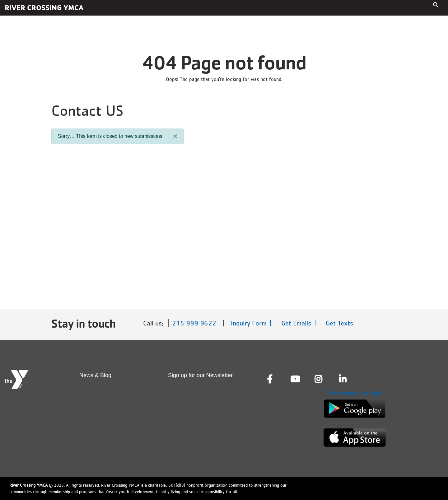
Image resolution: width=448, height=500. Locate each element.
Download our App (355, 393)
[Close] (175, 136)
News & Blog (95, 375)
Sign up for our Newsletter (200, 375)
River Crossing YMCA (44, 8)
